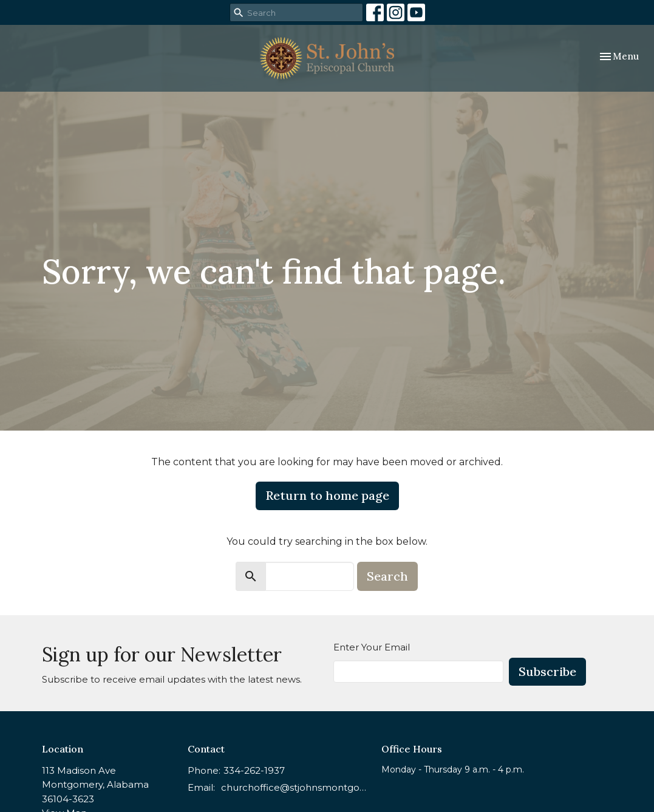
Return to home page (327, 495)
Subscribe (547, 671)
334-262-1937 (254, 770)
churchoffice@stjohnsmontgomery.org (295, 787)
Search (387, 576)
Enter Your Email (372, 647)
